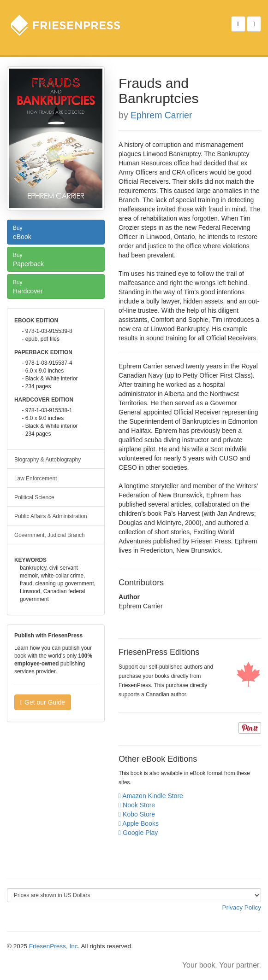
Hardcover (56, 286)
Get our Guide (43, 702)
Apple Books (139, 823)
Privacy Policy (241, 907)
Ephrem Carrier (161, 115)
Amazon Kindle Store (151, 796)
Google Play (138, 833)
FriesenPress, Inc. (54, 946)
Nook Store (137, 805)
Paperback (56, 259)
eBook (56, 232)
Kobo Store (137, 814)
